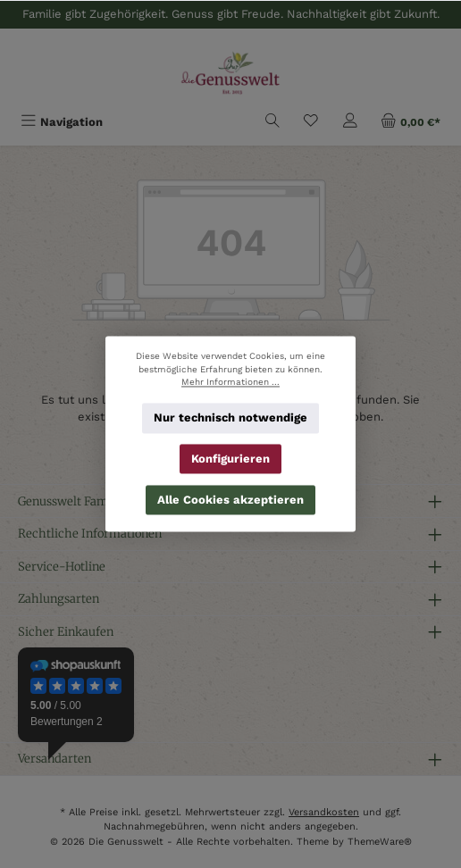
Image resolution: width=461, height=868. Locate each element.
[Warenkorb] (411, 122)
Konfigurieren (230, 459)
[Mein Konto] (350, 122)
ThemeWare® (380, 842)
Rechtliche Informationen (90, 533)
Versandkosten (324, 812)
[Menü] (62, 122)
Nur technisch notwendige (230, 418)
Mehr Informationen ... (230, 383)
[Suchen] (272, 122)
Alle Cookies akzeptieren (230, 500)
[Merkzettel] (311, 122)
